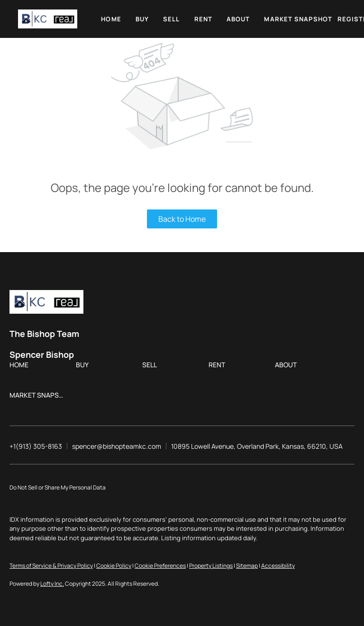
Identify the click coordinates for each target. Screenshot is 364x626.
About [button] (238, 19)
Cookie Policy (114, 566)
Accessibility (278, 566)
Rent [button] (203, 19)
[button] (48, 19)
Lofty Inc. (52, 584)
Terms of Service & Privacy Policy (51, 566)
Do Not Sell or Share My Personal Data (58, 487)
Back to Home (182, 219)
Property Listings (211, 566)
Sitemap (247, 566)
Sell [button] (171, 19)
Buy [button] (142, 19)
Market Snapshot (298, 19)
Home (111, 19)
